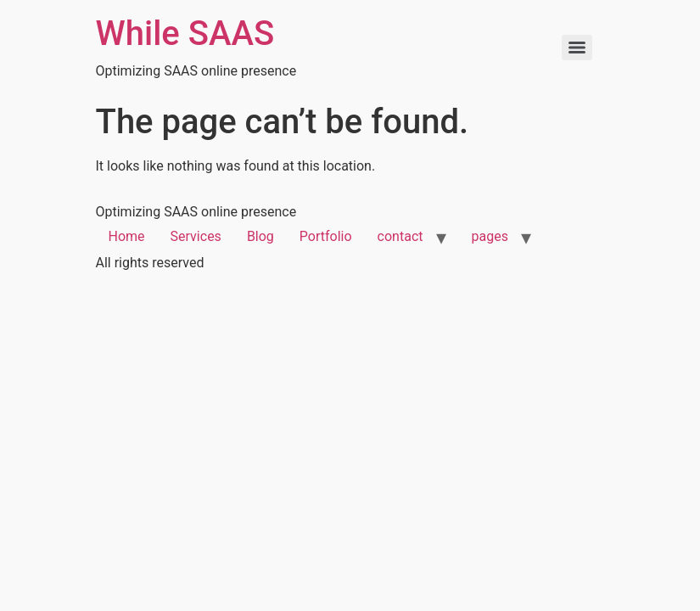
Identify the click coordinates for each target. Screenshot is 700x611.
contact (400, 236)
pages (490, 236)
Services (196, 236)
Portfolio (326, 236)
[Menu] (577, 48)
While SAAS (185, 34)
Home (127, 236)
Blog (260, 236)
